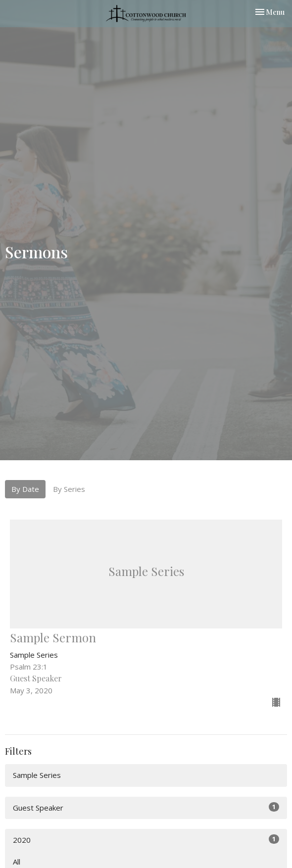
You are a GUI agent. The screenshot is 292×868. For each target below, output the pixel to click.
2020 (146, 840)
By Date (25, 489)
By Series (69, 489)
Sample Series (37, 775)
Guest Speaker (146, 807)
